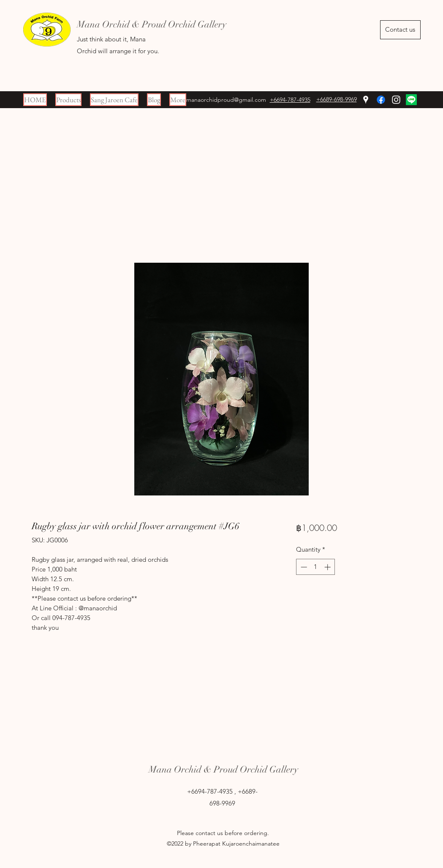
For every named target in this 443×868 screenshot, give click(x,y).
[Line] (411, 100)
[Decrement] (303, 567)
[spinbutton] (316, 567)
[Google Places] (366, 100)
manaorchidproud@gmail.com (226, 100)
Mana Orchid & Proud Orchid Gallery (223, 769)
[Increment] (328, 567)
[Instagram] (396, 100)
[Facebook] (381, 100)
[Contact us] (400, 30)
